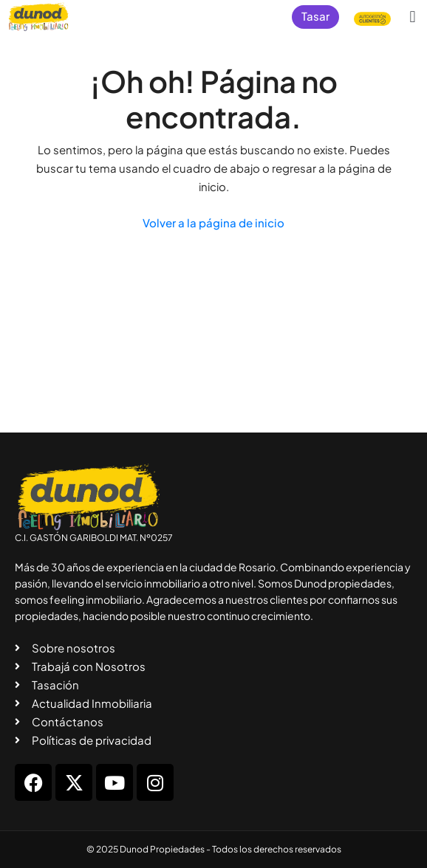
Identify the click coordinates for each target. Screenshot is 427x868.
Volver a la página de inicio (213, 223)
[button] (413, 17)
